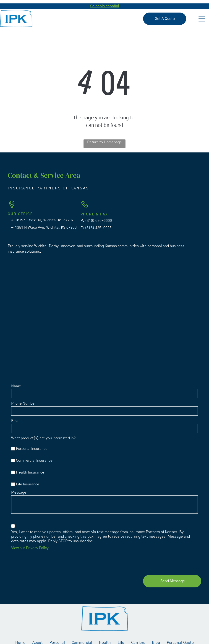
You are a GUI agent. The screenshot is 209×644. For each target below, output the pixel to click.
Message (19, 492)
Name (16, 386)
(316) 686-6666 (98, 221)
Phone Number (24, 403)
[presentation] (46, 561)
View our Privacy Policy (30, 548)
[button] (202, 19)
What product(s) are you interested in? (43, 438)
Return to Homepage (104, 142)
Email (16, 421)
